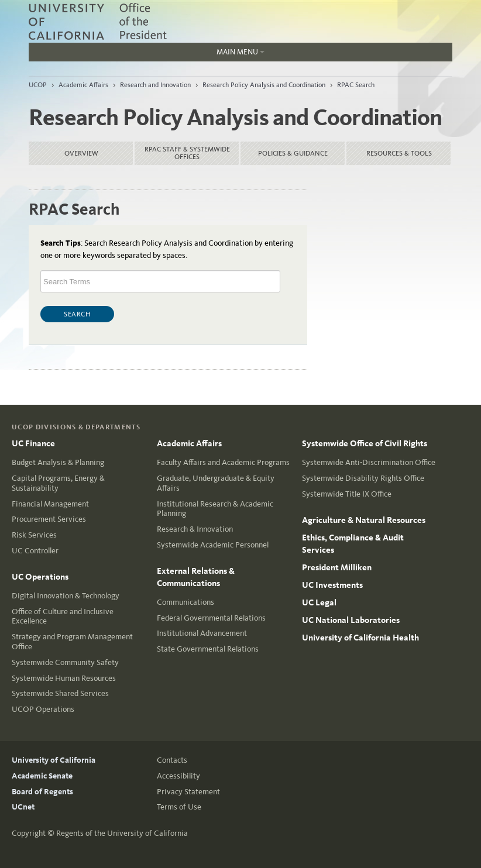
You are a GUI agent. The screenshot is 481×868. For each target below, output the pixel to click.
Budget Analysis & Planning (58, 462)
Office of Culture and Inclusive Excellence (63, 616)
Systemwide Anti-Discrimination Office (369, 462)
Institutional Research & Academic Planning (215, 509)
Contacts (172, 760)
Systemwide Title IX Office (347, 494)
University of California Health (360, 638)
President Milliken (337, 567)
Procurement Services (49, 519)
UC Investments (332, 585)
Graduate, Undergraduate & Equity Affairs (216, 483)
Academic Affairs (83, 85)
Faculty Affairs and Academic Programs (223, 462)
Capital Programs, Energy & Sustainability (58, 483)
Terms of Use (179, 807)
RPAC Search (356, 85)
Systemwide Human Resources (64, 678)
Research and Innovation (155, 85)
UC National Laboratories (351, 620)
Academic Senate (42, 776)
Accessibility (178, 776)
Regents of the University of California (122, 833)
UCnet (23, 807)
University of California (54, 760)
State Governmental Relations (208, 649)
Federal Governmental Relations (211, 618)
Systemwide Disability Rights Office (363, 478)
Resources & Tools (399, 153)
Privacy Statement (188, 792)
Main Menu (147, 54)
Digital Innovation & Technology (66, 596)
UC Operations (40, 577)
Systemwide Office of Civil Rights (365, 443)
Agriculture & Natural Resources (364, 520)
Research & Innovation (195, 529)
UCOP (38, 85)
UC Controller (35, 551)
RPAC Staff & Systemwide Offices (187, 153)
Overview (81, 153)
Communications (185, 602)
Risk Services (34, 535)
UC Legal (319, 602)
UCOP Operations (43, 709)
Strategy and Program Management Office (72, 642)
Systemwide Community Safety (65, 662)
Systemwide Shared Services (60, 693)
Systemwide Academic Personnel (213, 545)
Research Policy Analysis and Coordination (264, 85)
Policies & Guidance (293, 153)
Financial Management (50, 504)
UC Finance (33, 443)
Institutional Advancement (202, 633)
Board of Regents (42, 792)
